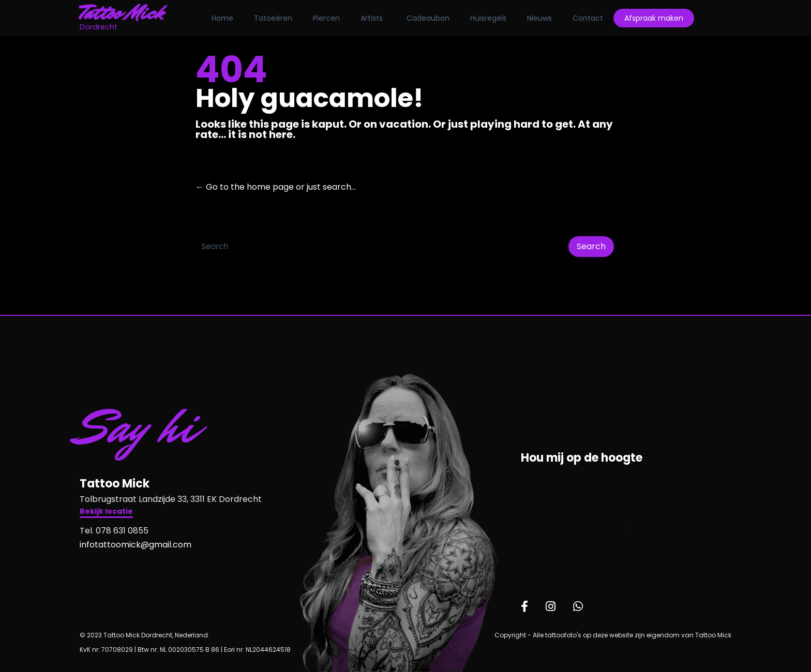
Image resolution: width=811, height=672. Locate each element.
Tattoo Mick (122, 13)
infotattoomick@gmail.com (136, 545)
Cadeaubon (428, 18)
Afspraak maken (654, 18)
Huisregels (488, 18)
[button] (106, 513)
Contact (588, 18)
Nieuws (539, 18)
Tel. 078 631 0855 (114, 531)
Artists (372, 18)
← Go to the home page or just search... (276, 187)
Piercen (326, 18)
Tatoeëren (273, 18)
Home (222, 18)
